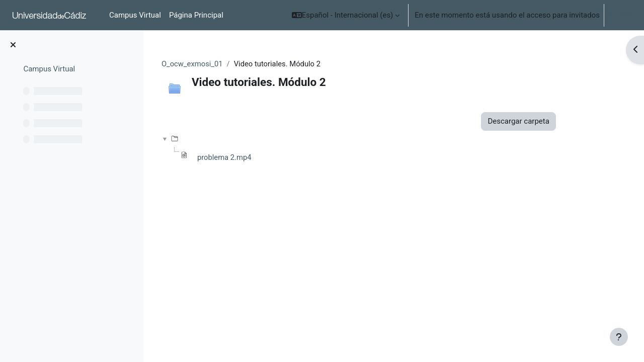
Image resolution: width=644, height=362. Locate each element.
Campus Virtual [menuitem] (135, 15)
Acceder (622, 15)
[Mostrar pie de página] (619, 337)
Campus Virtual (49, 69)
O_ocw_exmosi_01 (220, 64)
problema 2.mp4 (252, 158)
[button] (346, 15)
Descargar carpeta (545, 122)
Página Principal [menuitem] (196, 15)
